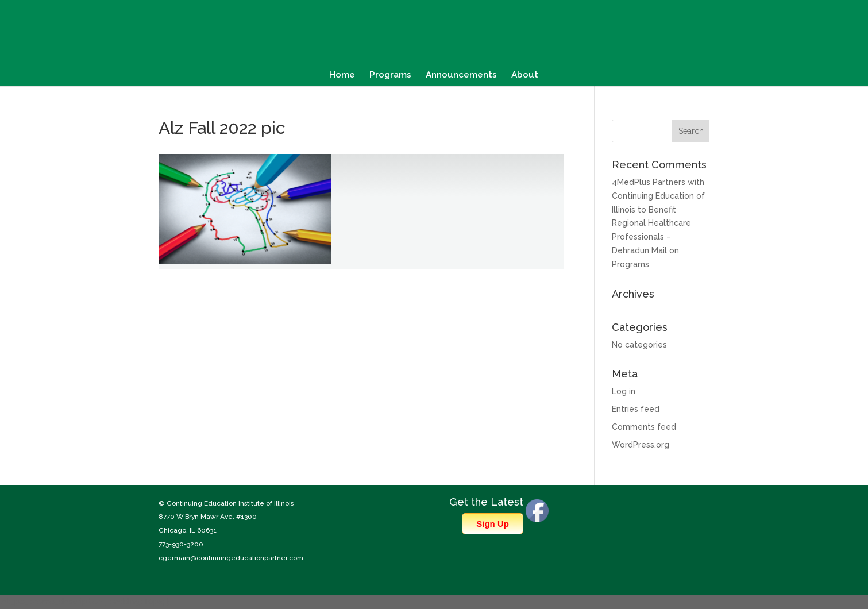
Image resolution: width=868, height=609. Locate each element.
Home (342, 75)
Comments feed (644, 427)
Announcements (461, 75)
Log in (624, 391)
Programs (390, 75)
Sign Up (493, 524)
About (525, 75)
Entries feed (636, 409)
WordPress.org (641, 445)
